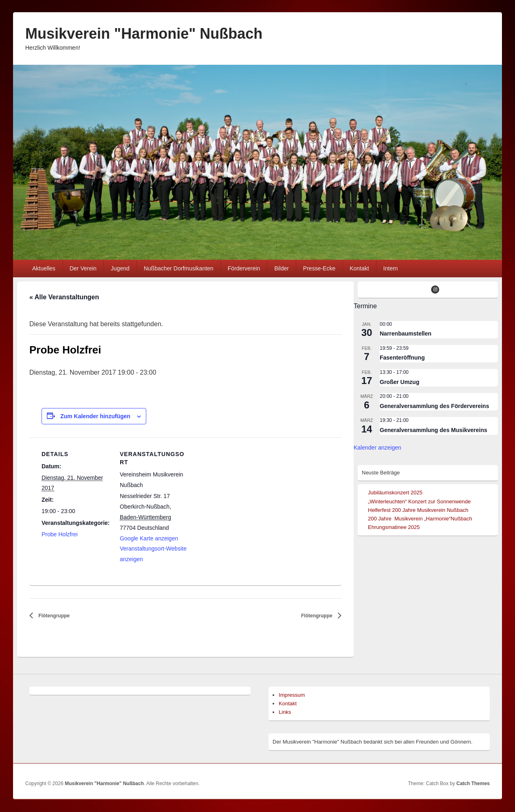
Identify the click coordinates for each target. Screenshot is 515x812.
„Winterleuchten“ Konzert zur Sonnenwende (419, 501)
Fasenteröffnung (402, 358)
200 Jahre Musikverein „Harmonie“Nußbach (420, 519)
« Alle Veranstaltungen (64, 297)
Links (285, 712)
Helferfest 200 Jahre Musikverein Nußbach (418, 510)
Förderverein (244, 268)
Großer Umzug (399, 382)
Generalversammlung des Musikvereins (434, 430)
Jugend (120, 268)
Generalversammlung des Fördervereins (434, 406)
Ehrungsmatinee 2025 (394, 527)
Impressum (292, 695)
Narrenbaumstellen (406, 334)
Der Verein (83, 268)
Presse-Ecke (319, 268)
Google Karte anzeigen (149, 538)
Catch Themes (473, 783)
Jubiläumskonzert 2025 (395, 493)
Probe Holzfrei (60, 534)
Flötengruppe (53, 616)
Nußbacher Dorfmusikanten (179, 268)
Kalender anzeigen (377, 448)
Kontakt (359, 268)
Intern (391, 268)
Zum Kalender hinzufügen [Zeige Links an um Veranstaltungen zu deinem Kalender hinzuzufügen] (95, 416)
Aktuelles (44, 268)
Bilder (282, 268)
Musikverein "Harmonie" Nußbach (144, 34)
